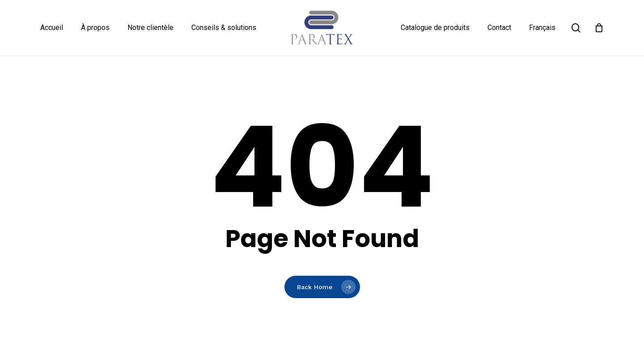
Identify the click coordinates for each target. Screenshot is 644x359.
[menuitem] (542, 28)
